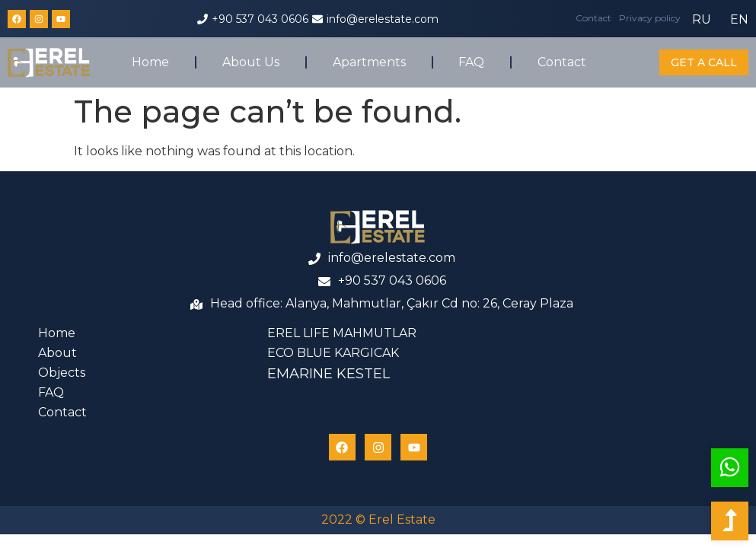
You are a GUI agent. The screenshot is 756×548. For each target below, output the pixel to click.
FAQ (471, 62)
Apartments (369, 62)
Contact (593, 18)
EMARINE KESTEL (329, 374)
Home (150, 62)
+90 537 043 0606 (260, 19)
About (57, 353)
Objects (62, 373)
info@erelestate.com (383, 19)
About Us (251, 62)
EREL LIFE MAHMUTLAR (342, 333)
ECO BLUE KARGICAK (333, 353)
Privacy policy (650, 18)
